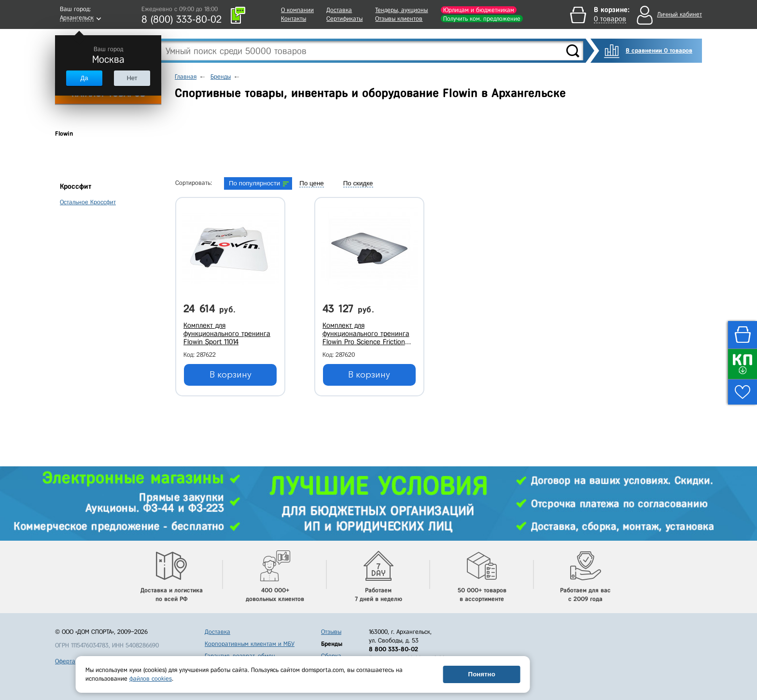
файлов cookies (151, 679)
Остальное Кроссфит (88, 202)
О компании (297, 10)
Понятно (482, 674)
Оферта (65, 661)
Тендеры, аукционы (401, 10)
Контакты (294, 19)
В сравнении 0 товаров (659, 50)
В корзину (231, 375)
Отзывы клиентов (399, 19)
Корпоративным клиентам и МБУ (250, 644)
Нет (132, 78)
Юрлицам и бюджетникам (479, 10)
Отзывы (331, 632)
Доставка (339, 10)
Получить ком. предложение (482, 19)
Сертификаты (344, 19)
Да (84, 78)
